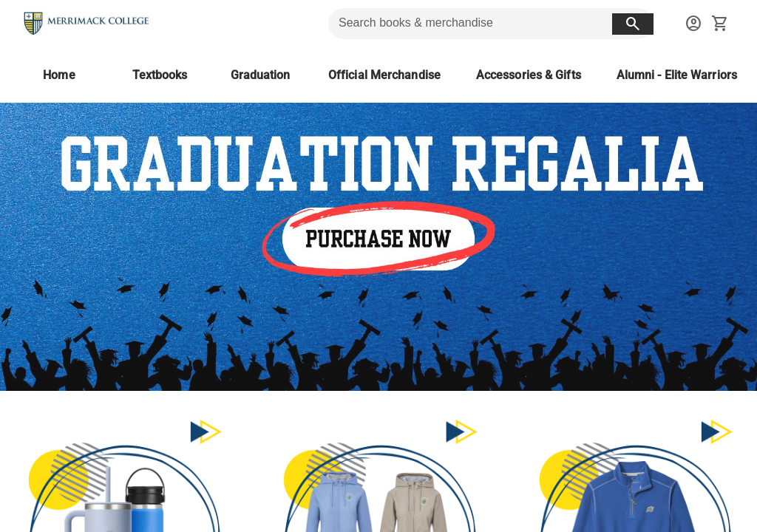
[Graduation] (260, 75)
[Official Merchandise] (384, 75)
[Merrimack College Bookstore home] (87, 24)
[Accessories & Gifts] (529, 75)
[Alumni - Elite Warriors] (677, 75)
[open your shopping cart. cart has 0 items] (720, 24)
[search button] (633, 24)
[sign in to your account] (693, 24)
